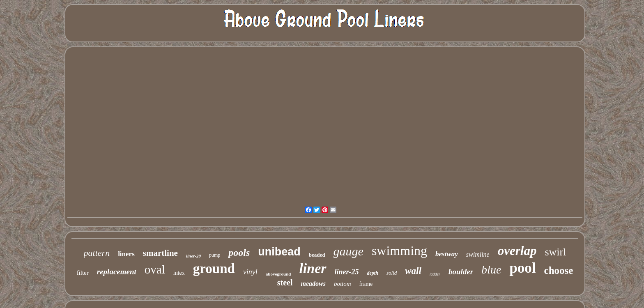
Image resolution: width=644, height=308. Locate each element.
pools (239, 253)
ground (214, 269)
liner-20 (193, 256)
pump (215, 255)
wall (413, 271)
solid (392, 273)
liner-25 (347, 272)
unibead (279, 252)
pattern (97, 253)
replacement (117, 272)
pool (522, 268)
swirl (555, 252)
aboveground (278, 274)
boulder (461, 272)
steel (285, 283)
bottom (343, 284)
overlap (517, 251)
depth (373, 273)
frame (366, 284)
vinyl (250, 272)
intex (179, 273)
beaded (317, 255)
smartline (160, 253)
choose (559, 270)
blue (491, 270)
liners (126, 254)
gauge (348, 251)
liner (313, 268)
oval (155, 269)
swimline (478, 254)
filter (83, 273)
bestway (447, 254)
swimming (399, 251)
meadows (313, 284)
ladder (435, 274)
